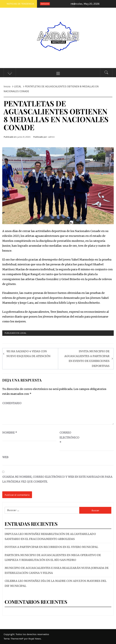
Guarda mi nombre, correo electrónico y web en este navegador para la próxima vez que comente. (57, 479)
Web (5, 457)
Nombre (10, 433)
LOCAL (23, 333)
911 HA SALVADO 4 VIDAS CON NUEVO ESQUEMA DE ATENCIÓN (28, 354)
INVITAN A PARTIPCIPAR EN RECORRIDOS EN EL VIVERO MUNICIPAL (51, 547)
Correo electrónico (67, 437)
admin (52, 137)
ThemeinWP (17, 639)
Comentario (12, 403)
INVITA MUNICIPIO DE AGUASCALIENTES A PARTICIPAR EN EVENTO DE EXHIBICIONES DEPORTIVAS (87, 359)
